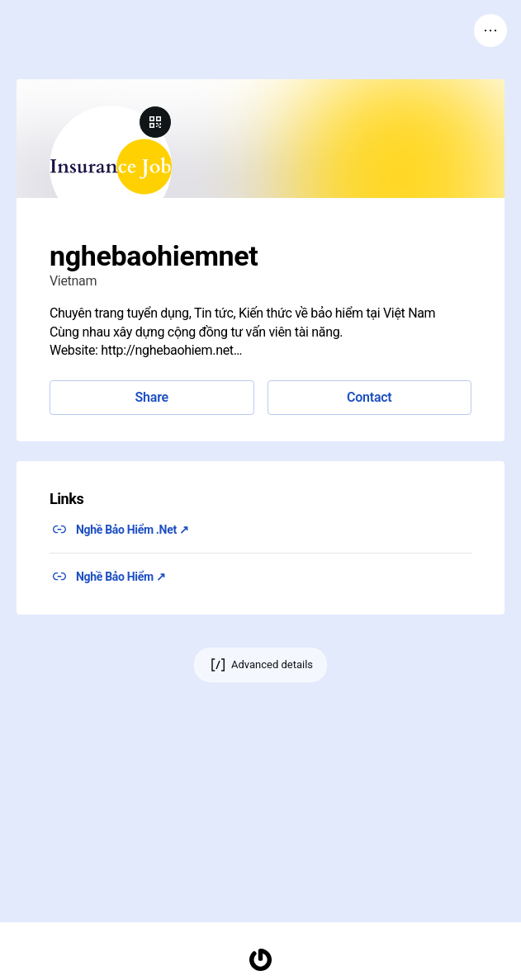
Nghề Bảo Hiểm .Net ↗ (133, 530)
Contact (369, 397)
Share (152, 397)
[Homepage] (261, 960)
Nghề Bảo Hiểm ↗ (121, 577)
